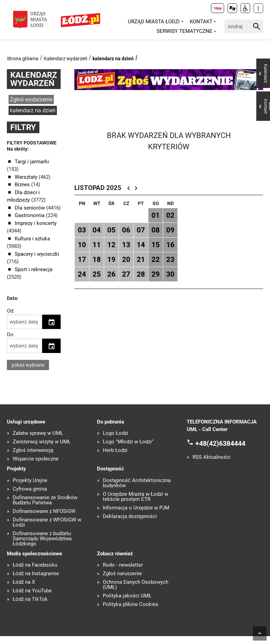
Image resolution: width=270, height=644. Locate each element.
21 (141, 260)
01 (156, 215)
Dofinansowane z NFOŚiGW (44, 511)
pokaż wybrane (28, 365)
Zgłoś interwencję (33, 450)
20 (126, 260)
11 (97, 245)
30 (170, 274)
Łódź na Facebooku (35, 565)
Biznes (23, 185)
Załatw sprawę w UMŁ (38, 433)
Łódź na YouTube (32, 591)
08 (156, 230)
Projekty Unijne (30, 481)
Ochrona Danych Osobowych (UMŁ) (136, 585)
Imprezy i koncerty (36, 223)
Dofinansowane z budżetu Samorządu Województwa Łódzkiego (42, 539)
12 (111, 245)
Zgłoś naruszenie (122, 574)
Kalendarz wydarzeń (66, 59)
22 (156, 260)
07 (141, 230)
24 (82, 274)
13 (126, 245)
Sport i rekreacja (34, 269)
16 (170, 245)
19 (111, 260)
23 (170, 260)
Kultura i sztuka (32, 239)
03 (82, 230)
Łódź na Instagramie (36, 574)
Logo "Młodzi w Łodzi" (128, 442)
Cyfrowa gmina (30, 489)
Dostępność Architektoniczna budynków (137, 483)
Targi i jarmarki (32, 162)
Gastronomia (30, 215)
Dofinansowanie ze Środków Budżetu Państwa (45, 500)
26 (111, 274)
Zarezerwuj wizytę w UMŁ (42, 442)
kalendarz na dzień (113, 59)
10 (82, 245)
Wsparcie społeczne (36, 459)
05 (111, 230)
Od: (11, 311)
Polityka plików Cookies (131, 604)
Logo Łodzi (115, 433)
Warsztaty (27, 177)
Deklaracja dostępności (130, 516)
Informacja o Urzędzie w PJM (136, 508)
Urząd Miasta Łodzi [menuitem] (154, 22)
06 (126, 230)
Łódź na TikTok (30, 599)
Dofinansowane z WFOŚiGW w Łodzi (47, 522)
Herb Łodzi (115, 450)
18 (97, 260)
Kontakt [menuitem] (201, 22)
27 (126, 274)
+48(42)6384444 (220, 443)
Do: (11, 334)
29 (156, 274)
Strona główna (23, 59)
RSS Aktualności (212, 457)
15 (156, 245)
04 (97, 230)
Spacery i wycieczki (37, 254)
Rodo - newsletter (123, 565)
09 (170, 230)
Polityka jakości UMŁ (127, 596)
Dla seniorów (30, 208)
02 (170, 215)
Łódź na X (24, 582)
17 (82, 260)
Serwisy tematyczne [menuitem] (185, 31)
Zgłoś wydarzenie (31, 99)
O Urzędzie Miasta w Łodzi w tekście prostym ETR (136, 497)
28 (141, 274)
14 (141, 245)
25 (97, 274)
